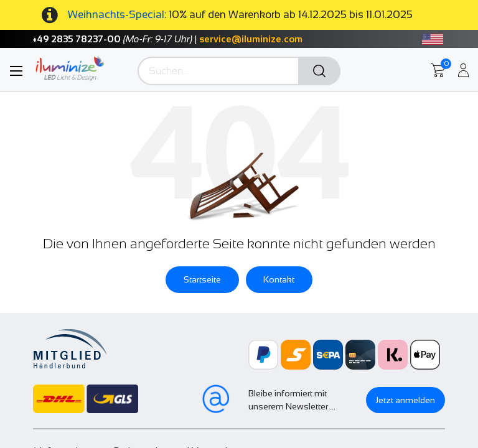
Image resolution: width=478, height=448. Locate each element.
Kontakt (279, 279)
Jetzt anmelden (405, 400)
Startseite (202, 279)
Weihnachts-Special (116, 15)
